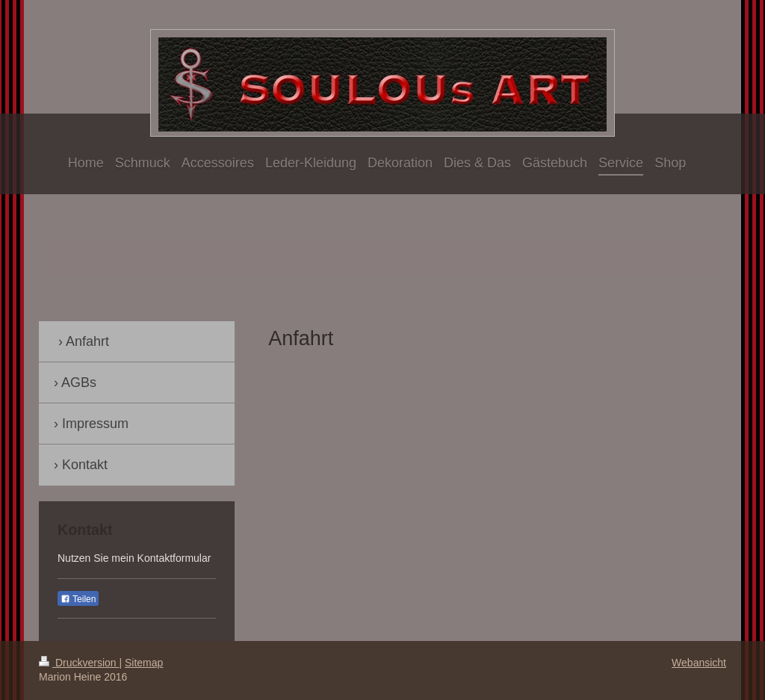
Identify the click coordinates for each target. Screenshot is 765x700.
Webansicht (699, 663)
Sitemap (144, 663)
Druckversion (79, 663)
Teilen (78, 599)
